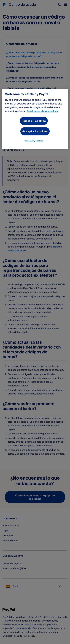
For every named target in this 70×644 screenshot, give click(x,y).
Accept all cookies (35, 131)
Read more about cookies (42, 111)
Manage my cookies (34, 141)
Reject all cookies (34, 121)
